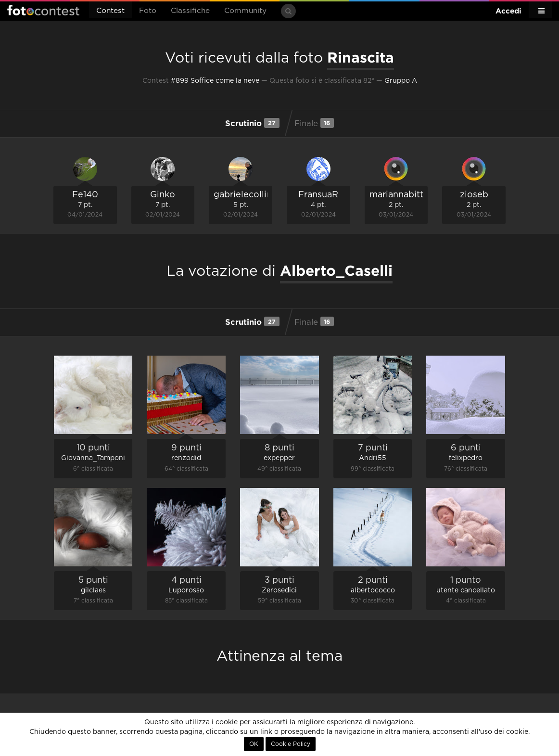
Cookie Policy (291, 744)
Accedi (508, 11)
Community (245, 11)
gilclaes (93, 590)
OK (254, 744)
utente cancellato (466, 590)
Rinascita (361, 57)
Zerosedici (279, 590)
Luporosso (186, 590)
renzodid (186, 458)
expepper (279, 458)
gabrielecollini (244, 195)
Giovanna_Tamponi (93, 458)
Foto (148, 11)
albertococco (373, 590)
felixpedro (466, 458)
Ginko (163, 195)
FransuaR (318, 195)
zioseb (474, 195)
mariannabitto (399, 195)
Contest (110, 11)
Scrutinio (252, 123)
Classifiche (190, 11)
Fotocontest (43, 10)
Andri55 (373, 458)
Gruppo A (401, 81)
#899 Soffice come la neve (215, 81)
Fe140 (85, 195)
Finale (314, 123)
